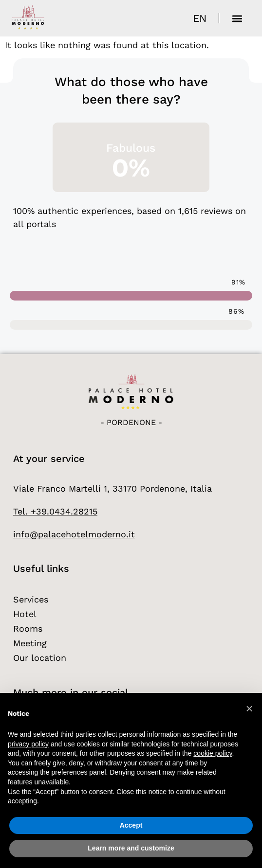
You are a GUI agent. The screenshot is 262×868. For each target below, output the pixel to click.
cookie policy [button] (213, 753)
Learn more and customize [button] (131, 848)
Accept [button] (131, 825)
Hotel (25, 614)
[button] (237, 18)
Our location (40, 658)
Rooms (28, 629)
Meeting (30, 643)
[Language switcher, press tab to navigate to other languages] (200, 18)
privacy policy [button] (28, 744)
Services (31, 599)
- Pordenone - (131, 422)
